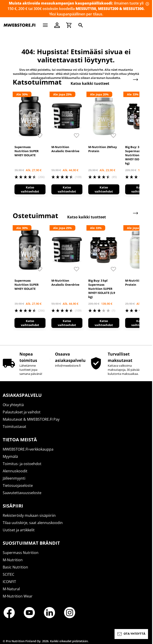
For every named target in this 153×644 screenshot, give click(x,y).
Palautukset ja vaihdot (22, 412)
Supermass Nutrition (21, 553)
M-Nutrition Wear (18, 596)
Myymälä (10, 456)
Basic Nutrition (15, 567)
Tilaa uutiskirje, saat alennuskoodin (33, 523)
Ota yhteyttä (13, 405)
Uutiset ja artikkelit (19, 530)
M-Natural (11, 589)
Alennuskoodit (15, 471)
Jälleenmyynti (14, 478)
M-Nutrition (13, 560)
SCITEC (8, 574)
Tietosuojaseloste (18, 485)
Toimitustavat (14, 427)
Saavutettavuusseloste (22, 493)
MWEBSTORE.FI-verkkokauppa (28, 449)
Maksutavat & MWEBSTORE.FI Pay (31, 419)
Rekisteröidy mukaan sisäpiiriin (29, 515)
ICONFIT (9, 582)
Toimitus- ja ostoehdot (22, 464)
